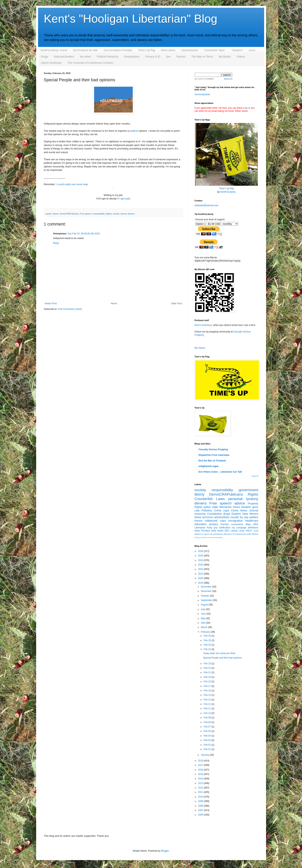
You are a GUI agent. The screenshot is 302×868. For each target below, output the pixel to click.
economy (200, 514)
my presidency (217, 534)
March (204, 627)
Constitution (214, 514)
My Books (225, 57)
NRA (256, 524)
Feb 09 (208, 718)
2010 (201, 797)
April (203, 623)
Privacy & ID (153, 57)
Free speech (86, 214)
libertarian (226, 507)
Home (114, 303)
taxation (246, 507)
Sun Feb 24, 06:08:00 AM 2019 (84, 234)
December (206, 587)
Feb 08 (208, 722)
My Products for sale (85, 50)
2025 (201, 556)
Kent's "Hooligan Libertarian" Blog (131, 19)
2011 (201, 792)
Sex (168, 57)
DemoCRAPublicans (69, 214)
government (248, 490)
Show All (255, 476)
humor (199, 521)
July (203, 609)
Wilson (255, 534)
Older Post (177, 303)
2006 (201, 815)
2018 (201, 761)
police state (211, 507)
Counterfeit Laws (210, 499)
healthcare (252, 521)
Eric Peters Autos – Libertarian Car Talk (220, 472)
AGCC (249, 531)
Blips (248, 524)
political (134, 131)
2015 (201, 774)
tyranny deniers (128, 214)
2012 (201, 788)
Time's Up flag (147, 50)
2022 (201, 569)
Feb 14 (208, 700)
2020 (201, 578)
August (205, 605)
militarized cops (215, 521)
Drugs (45, 57)
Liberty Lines (238, 531)
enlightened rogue (209, 466)
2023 (201, 565)
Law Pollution (203, 510)
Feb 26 (208, 640)
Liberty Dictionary (51, 63)
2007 (201, 810)
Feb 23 (208, 664)
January (205, 755)
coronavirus (237, 524)
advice (56, 214)
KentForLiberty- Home (54, 50)
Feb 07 (208, 727)
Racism (181, 57)
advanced (228, 79)
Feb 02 (208, 745)
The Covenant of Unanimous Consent (90, 63)
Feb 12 (208, 704)
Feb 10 (208, 713)
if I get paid (124, 199)
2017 (201, 765)
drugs (227, 514)
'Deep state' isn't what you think (219, 653)
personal (236, 499)
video (197, 531)
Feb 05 (208, 731)
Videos (241, 57)
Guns (252, 50)
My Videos (200, 348)
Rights (109, 214)
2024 (201, 560)
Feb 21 (208, 672)
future (236, 507)
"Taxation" (237, 50)
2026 (201, 551)
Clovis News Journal (245, 510)
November (206, 591)
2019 (201, 583)
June (204, 614)
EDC (227, 531)
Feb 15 (208, 695)
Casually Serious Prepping (213, 449)
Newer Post (51, 303)
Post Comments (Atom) (70, 309)
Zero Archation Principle (118, 50)
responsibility (99, 214)
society (116, 214)
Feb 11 (208, 709)
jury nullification (222, 528)
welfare (254, 517)
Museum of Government (235, 534)
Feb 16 (208, 691)
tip (246, 108)
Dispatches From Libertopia (214, 455)
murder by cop (239, 517)
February (206, 632)
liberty (199, 494)
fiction (220, 531)
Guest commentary (215, 537)
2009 (201, 801)
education (201, 524)
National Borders (64, 57)
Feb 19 (208, 677)
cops (226, 510)
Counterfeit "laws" (215, 50)
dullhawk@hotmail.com (207, 205)
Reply (56, 243)
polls (249, 534)
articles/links (222, 517)
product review (201, 537)
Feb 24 (208, 649)
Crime (218, 510)
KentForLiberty (228, 192)
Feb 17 (208, 686)
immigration (236, 521)
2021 (201, 574)
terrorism (208, 517)
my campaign (239, 528)
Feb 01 (208, 749)
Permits (225, 524)
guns (255, 507)
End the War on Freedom (212, 461)
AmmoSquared (202, 94)
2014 (201, 779)
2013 (201, 783)
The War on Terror (202, 57)
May (203, 618)
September (207, 600)
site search (199, 79)
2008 (201, 806)
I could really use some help (72, 184)
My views (85, 57)
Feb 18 (208, 682)
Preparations (132, 57)
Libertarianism (190, 50)
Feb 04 (208, 736)
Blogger (165, 851)
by (209, 79)
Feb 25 (208, 645)
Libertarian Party (203, 528)
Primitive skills (209, 531)
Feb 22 (208, 668)
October (205, 596)
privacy (214, 524)
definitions (253, 528)
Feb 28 (208, 636)
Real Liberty (168, 50)
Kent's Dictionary (203, 325)
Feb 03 (208, 740)
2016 (201, 770)
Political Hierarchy (108, 57)
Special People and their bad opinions (222, 658)
